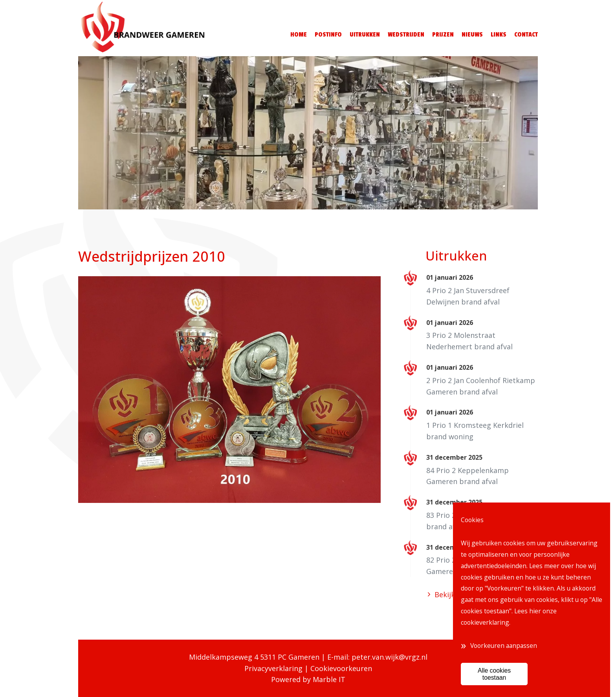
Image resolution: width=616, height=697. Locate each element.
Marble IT (329, 679)
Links (499, 35)
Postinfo (328, 35)
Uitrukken (365, 35)
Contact (526, 35)
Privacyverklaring (273, 668)
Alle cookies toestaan (494, 674)
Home (299, 35)
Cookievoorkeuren (341, 668)
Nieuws (472, 35)
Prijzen (443, 35)
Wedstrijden (406, 35)
